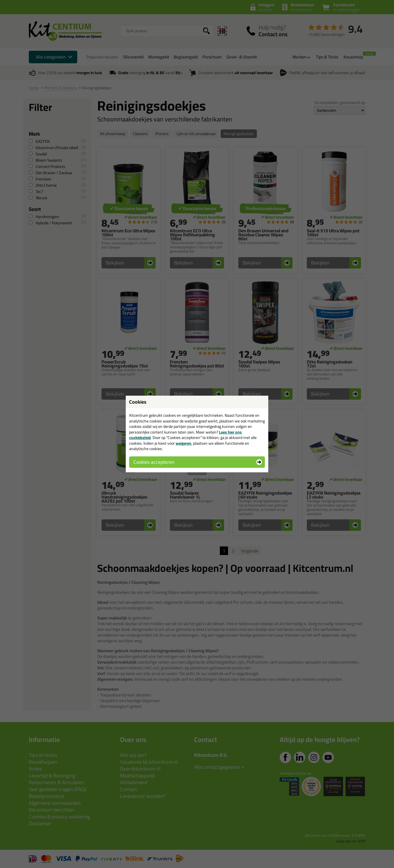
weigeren (183, 443)
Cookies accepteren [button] (154, 462)
